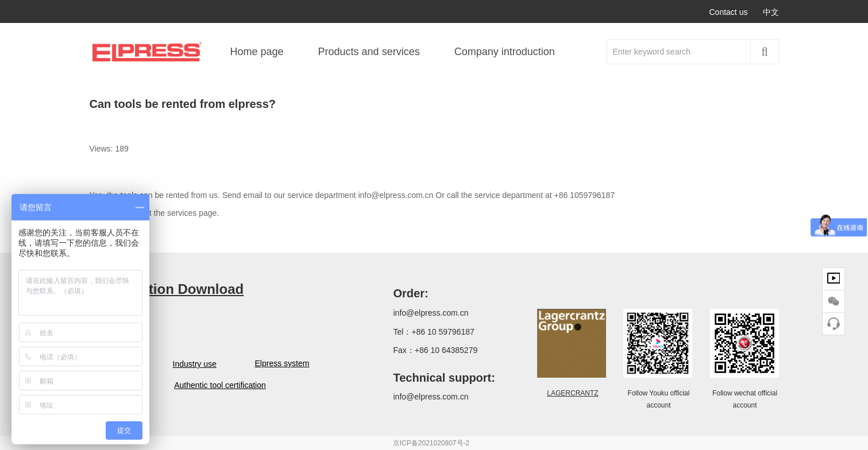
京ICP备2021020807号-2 (431, 443)
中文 (771, 12)
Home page (257, 52)
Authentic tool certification (220, 385)
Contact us (729, 12)
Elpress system (281, 363)
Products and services (369, 52)
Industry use (193, 364)
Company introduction (505, 52)
